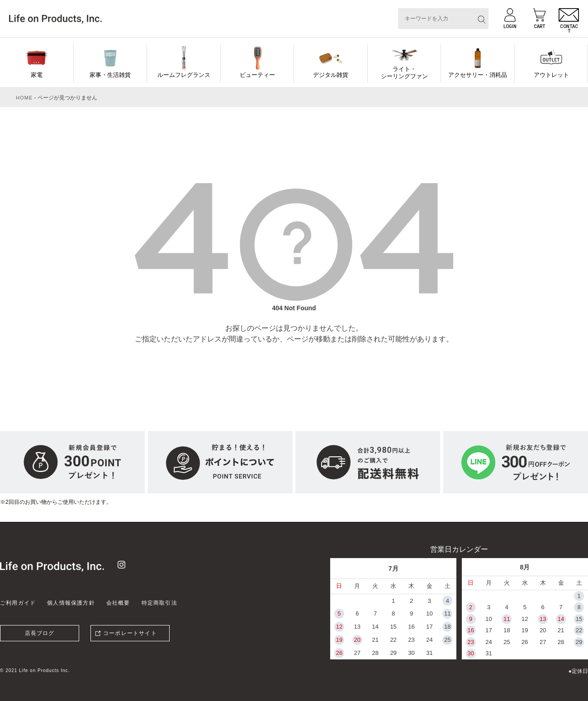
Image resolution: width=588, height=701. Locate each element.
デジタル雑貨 (331, 75)
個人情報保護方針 (71, 603)
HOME (24, 98)
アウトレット (551, 75)
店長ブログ (40, 633)
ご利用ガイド (18, 603)
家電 (37, 75)
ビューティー (257, 75)
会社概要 (118, 603)
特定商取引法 (159, 603)
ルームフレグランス (184, 75)
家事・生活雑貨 (110, 75)
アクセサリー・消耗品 (478, 75)
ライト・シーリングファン (404, 73)
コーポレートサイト (130, 633)
